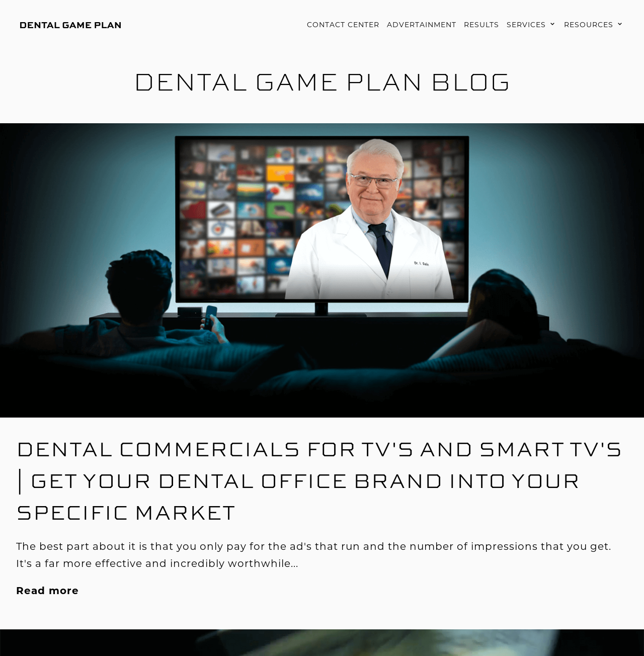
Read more (48, 591)
